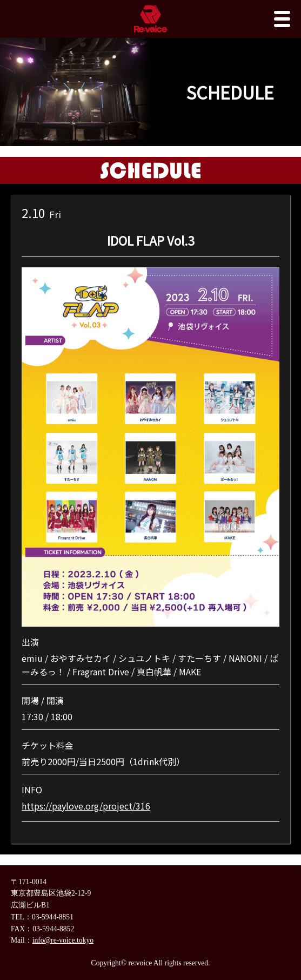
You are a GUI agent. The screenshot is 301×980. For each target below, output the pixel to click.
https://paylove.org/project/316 (86, 806)
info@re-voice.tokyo (63, 940)
